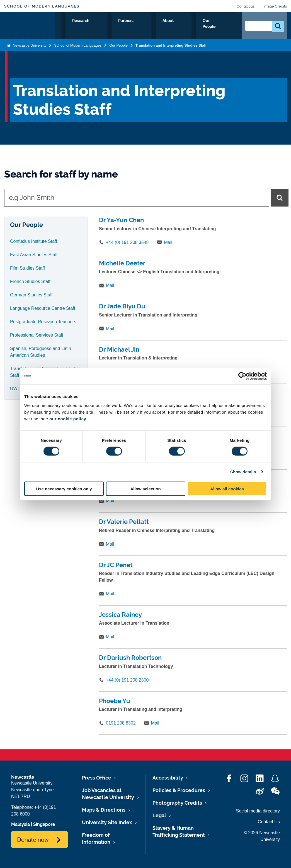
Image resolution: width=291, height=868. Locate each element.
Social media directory (258, 811)
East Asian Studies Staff (34, 255)
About (194, 27)
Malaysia (20, 824)
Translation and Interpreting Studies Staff (171, 52)
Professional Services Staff (37, 335)
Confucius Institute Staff (34, 241)
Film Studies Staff (27, 268)
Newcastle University (29, 52)
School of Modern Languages (42, 6)
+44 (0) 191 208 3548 (127, 242)
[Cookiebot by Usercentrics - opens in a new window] (242, 376)
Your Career (110, 30)
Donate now (33, 839)
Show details (243, 472)
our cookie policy (68, 419)
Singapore (44, 824)
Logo (30, 29)
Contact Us (269, 822)
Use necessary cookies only (64, 489)
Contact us (246, 6)
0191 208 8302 (121, 723)
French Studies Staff (30, 281)
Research (141, 27)
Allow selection (145, 489)
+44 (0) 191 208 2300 (127, 680)
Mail (168, 242)
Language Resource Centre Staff (43, 308)
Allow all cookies (227, 489)
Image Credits (275, 6)
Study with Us (74, 30)
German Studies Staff (31, 295)
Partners (170, 27)
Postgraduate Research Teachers (43, 322)
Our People (221, 30)
